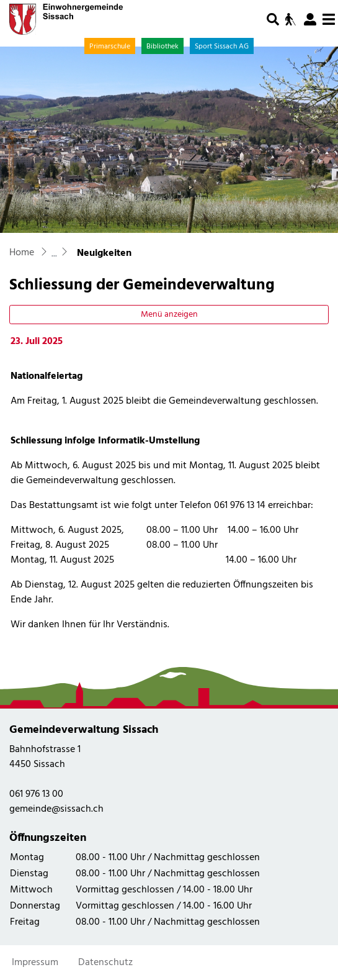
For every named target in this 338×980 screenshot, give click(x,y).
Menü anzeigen (169, 315)
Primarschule (110, 47)
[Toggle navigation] (329, 20)
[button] (273, 19)
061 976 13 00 (36, 794)
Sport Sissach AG (222, 47)
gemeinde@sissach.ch (56, 809)
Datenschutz (105, 963)
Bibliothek (162, 47)
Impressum (35, 963)
